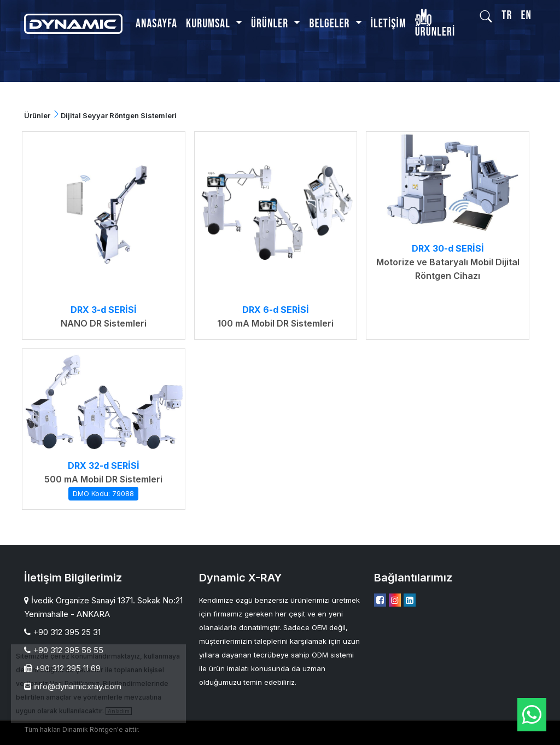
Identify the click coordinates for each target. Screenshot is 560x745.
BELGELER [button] (331, 24)
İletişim (389, 24)
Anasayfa (156, 24)
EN (526, 16)
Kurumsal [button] (209, 24)
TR (507, 16)
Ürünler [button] (271, 24)
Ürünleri (435, 25)
